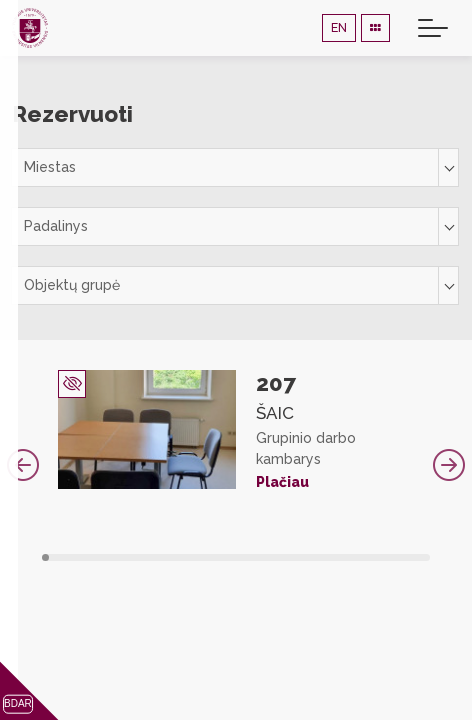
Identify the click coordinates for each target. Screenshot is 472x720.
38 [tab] (316, 557)
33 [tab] (280, 557)
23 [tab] (206, 557)
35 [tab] (294, 557)
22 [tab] (199, 557)
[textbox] (235, 167)
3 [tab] (60, 557)
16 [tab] (155, 557)
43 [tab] (353, 557)
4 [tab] (67, 557)
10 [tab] (111, 557)
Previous (23, 465)
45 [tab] (367, 557)
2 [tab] (52, 557)
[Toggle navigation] (433, 28)
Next (449, 465)
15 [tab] (148, 557)
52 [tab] (419, 557)
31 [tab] (265, 557)
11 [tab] (118, 557)
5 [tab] (74, 557)
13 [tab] (133, 557)
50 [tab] (404, 557)
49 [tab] (397, 557)
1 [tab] (45, 557)
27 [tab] (236, 557)
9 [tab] (104, 557)
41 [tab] (338, 557)
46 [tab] (375, 557)
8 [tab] (96, 557)
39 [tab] (323, 557)
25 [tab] (221, 557)
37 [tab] (309, 557)
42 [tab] (345, 557)
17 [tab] (162, 557)
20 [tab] (184, 557)
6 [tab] (82, 557)
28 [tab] (243, 557)
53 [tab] (426, 557)
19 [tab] (177, 557)
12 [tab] (126, 557)
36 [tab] (301, 557)
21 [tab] (192, 557)
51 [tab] (411, 557)
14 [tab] (140, 557)
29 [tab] (250, 557)
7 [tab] (89, 557)
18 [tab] (170, 557)
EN (339, 27)
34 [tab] (287, 557)
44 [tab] (360, 557)
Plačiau (282, 482)
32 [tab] (272, 557)
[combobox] (235, 167)
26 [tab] (228, 557)
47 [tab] (382, 557)
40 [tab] (331, 557)
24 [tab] (214, 557)
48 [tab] (389, 557)
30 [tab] (258, 557)
